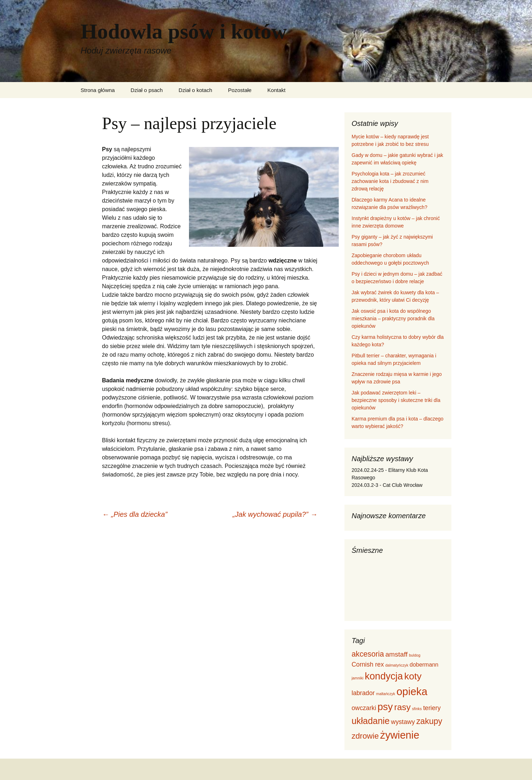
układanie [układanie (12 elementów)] (371, 721)
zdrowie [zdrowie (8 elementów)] (365, 736)
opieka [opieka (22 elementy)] (412, 691)
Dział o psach (147, 90)
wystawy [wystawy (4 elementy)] (403, 722)
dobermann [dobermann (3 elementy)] (424, 665)
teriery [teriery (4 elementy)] (432, 708)
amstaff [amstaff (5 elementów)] (397, 654)
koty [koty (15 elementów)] (413, 676)
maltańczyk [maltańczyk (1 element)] (386, 694)
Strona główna (98, 90)
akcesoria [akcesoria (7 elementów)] (368, 654)
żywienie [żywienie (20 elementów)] (400, 735)
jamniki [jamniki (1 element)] (357, 678)
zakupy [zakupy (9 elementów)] (429, 721)
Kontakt (277, 90)
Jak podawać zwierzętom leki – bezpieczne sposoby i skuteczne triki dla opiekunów (396, 400)
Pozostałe (240, 90)
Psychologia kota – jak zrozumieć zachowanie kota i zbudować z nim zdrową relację (390, 181)
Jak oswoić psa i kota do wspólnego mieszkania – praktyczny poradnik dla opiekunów (393, 318)
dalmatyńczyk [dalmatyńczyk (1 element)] (397, 665)
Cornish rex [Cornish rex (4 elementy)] (368, 664)
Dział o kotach (195, 90)
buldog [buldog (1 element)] (415, 655)
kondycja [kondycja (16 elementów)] (384, 676)
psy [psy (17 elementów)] (385, 707)
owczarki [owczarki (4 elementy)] (364, 708)
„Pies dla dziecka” (135, 514)
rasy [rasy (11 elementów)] (403, 707)
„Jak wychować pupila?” (275, 514)
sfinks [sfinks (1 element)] (417, 709)
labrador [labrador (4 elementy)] (363, 693)
